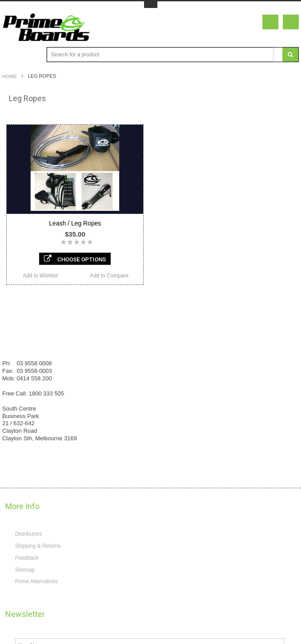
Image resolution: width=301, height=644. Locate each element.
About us (17, 405)
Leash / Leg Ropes (75, 223)
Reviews (17, 360)
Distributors (29, 632)
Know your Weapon (30, 345)
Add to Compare (109, 276)
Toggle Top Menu (151, 5)
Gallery (15, 375)
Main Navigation (10, 55)
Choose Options (75, 259)
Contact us (19, 390)
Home (10, 76)
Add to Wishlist (40, 276)
